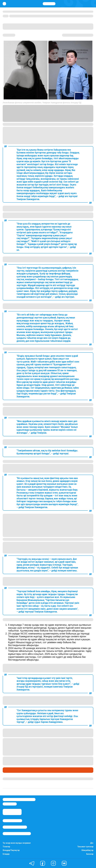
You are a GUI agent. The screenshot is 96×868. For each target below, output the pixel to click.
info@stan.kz (10, 804)
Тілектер (6, 847)
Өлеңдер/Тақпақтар (11, 850)
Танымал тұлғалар (85, 847)
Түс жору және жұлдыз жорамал (17, 843)
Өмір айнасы (10, 770)
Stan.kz (49, 118)
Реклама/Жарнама (15, 827)
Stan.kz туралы (12, 821)
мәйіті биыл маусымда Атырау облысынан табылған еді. (55, 742)
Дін (92, 843)
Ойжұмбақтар (87, 850)
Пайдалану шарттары (17, 834)
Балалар (90, 854)
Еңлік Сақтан (9, 779)
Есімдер (6, 854)
